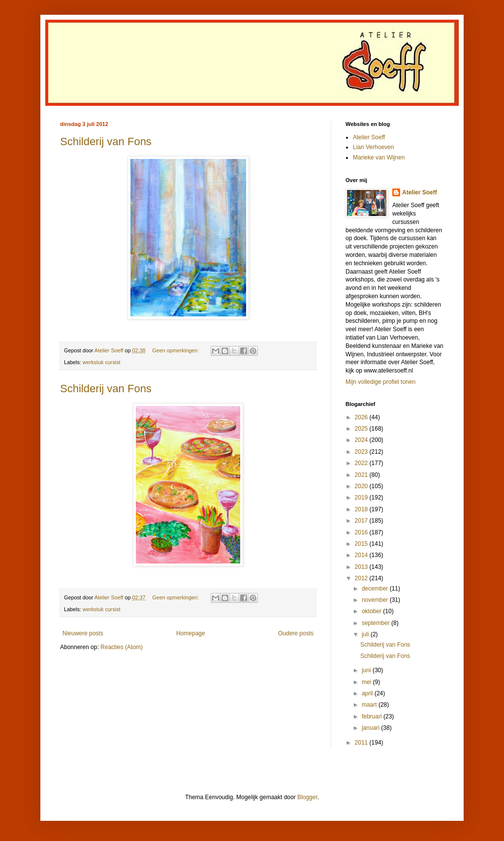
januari (371, 728)
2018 (362, 509)
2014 (362, 555)
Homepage (191, 633)
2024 (362, 440)
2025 (362, 429)
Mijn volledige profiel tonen (380, 382)
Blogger (307, 797)
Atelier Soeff (369, 137)
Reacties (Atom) (122, 647)
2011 (362, 743)
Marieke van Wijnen (379, 157)
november (376, 600)
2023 (362, 452)
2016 (362, 532)
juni (367, 670)
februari (373, 716)
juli (366, 634)
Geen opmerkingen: (176, 350)
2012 (362, 578)
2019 (362, 498)
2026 (362, 417)
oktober (372, 611)
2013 (362, 567)
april (368, 693)
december (376, 589)
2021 (362, 475)
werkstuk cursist (102, 362)
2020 (362, 486)
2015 (362, 544)
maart (370, 705)
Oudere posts (296, 633)
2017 (362, 521)
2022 (362, 463)
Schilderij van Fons (106, 141)
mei (367, 682)
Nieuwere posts (83, 633)
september (377, 623)
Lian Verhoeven (373, 147)
